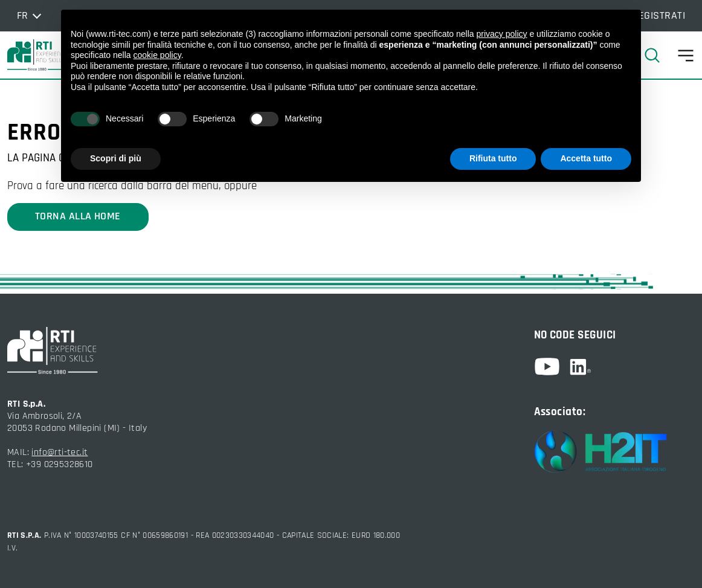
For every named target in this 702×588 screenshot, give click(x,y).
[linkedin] (580, 367)
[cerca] (657, 55)
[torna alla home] (37, 55)
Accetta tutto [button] (586, 158)
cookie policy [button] (157, 55)
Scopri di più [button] (116, 158)
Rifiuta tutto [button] (493, 158)
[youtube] (552, 367)
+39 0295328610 (60, 464)
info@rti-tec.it (60, 452)
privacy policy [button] (502, 34)
